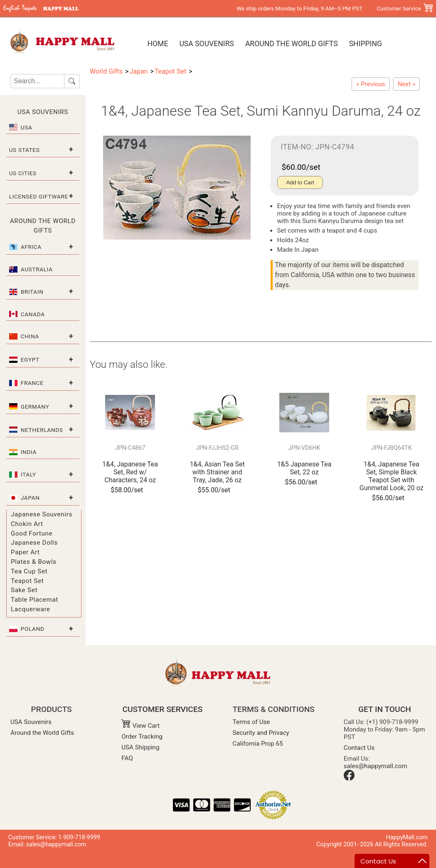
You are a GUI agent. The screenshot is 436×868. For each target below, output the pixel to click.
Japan (30, 498)
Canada (33, 314)
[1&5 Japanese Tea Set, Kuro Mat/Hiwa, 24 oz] (406, 84)
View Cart (140, 726)
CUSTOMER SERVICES (162, 709)
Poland (33, 629)
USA (27, 127)
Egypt (30, 360)
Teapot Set (27, 581)
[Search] (37, 81)
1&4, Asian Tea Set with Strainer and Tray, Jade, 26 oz (217, 472)
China (30, 336)
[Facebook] (349, 779)
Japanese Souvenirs (42, 514)
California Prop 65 (258, 744)
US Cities (23, 173)
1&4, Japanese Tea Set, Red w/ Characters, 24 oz (130, 472)
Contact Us (359, 748)
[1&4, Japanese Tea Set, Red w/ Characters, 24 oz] (371, 84)
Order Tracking (142, 737)
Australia (37, 269)
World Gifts (106, 71)
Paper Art (25, 552)
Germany (35, 407)
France (32, 383)
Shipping (366, 44)
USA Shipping (140, 747)
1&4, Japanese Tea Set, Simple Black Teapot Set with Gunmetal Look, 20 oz (392, 476)
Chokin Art (27, 524)
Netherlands (42, 430)
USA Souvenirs (206, 44)
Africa (31, 247)
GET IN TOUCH (385, 709)
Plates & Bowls (34, 562)
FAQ (127, 758)
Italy (28, 474)
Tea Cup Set (29, 571)
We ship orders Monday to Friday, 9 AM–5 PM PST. (300, 8)
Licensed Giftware (39, 196)
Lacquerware (31, 609)
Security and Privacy (261, 733)
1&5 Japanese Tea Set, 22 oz (304, 468)
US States (25, 150)
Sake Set (24, 590)
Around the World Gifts (292, 44)
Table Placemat (34, 600)
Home (158, 44)
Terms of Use (251, 722)
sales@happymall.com (376, 766)
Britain (32, 292)
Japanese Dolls (34, 543)
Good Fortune (32, 533)
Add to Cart (300, 182)
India (29, 452)
